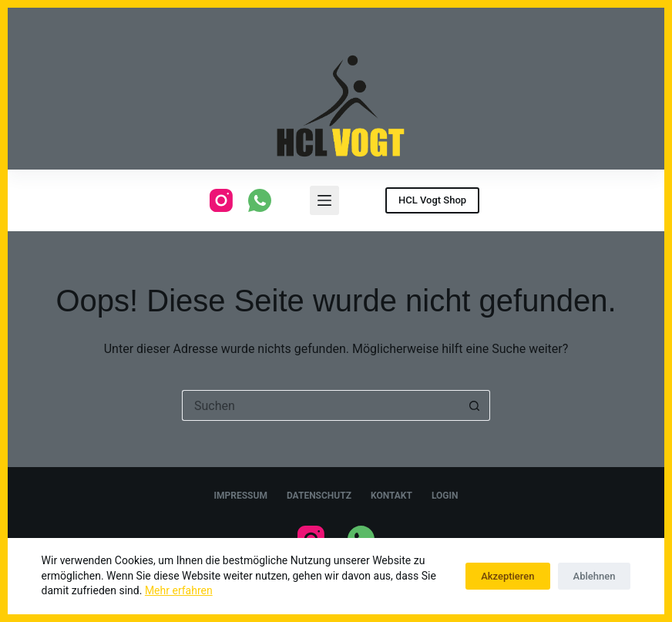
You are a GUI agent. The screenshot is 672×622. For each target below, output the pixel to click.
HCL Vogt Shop (432, 200)
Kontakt (391, 496)
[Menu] (324, 200)
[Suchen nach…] (321, 405)
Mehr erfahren (179, 590)
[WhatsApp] (260, 200)
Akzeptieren (507, 576)
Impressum (241, 496)
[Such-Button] (475, 405)
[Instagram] (221, 200)
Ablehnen (595, 576)
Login (445, 496)
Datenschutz (319, 496)
